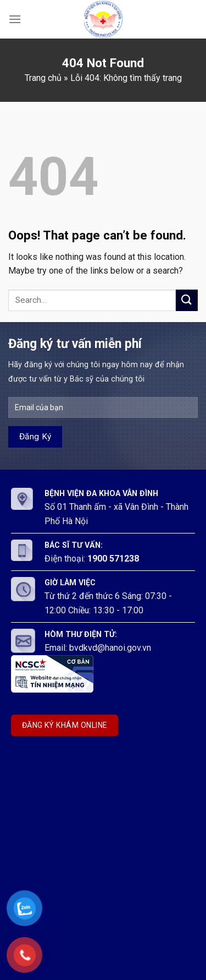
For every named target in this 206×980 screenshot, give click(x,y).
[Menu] (15, 19)
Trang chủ (43, 78)
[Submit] (187, 300)
